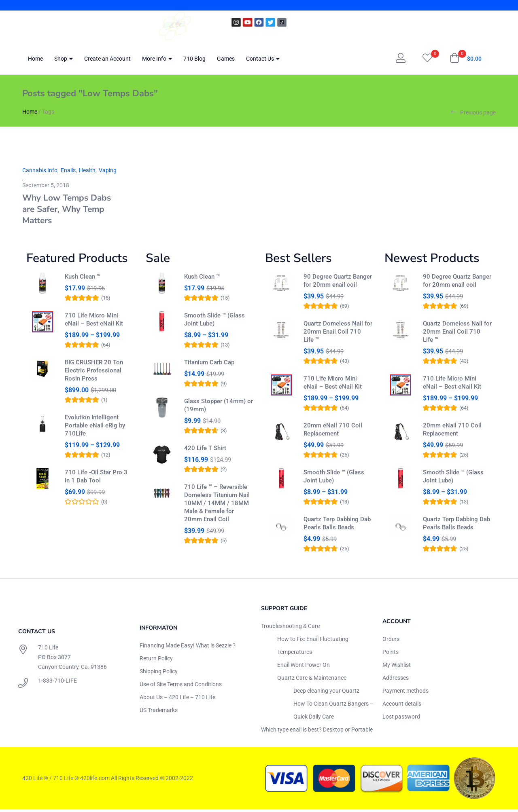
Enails (68, 170)
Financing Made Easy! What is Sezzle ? (188, 648)
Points (391, 655)
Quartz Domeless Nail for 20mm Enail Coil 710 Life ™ (338, 332)
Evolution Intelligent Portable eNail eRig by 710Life (95, 429)
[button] (466, 59)
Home (35, 59)
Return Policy (156, 661)
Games (226, 59)
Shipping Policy (159, 674)
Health (87, 170)
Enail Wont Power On (304, 668)
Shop (64, 59)
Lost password (401, 719)
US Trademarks (159, 713)
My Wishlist (397, 668)
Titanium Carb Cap (209, 366)
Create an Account (107, 59)
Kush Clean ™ (83, 277)
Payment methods (405, 694)
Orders (391, 642)
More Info (157, 59)
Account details (402, 706)
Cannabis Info (40, 170)
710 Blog (194, 59)
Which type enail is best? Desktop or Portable (317, 732)
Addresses (396, 681)
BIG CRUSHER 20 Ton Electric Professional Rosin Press (94, 374)
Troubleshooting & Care (290, 629)
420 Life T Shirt (205, 455)
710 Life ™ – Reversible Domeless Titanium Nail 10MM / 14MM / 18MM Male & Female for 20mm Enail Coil (217, 514)
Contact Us (263, 59)
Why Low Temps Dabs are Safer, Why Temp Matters (67, 209)
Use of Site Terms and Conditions (181, 687)
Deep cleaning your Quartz (326, 694)
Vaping (108, 170)
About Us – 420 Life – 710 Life (177, 700)
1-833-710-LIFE (57, 683)
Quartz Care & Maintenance (312, 681)
